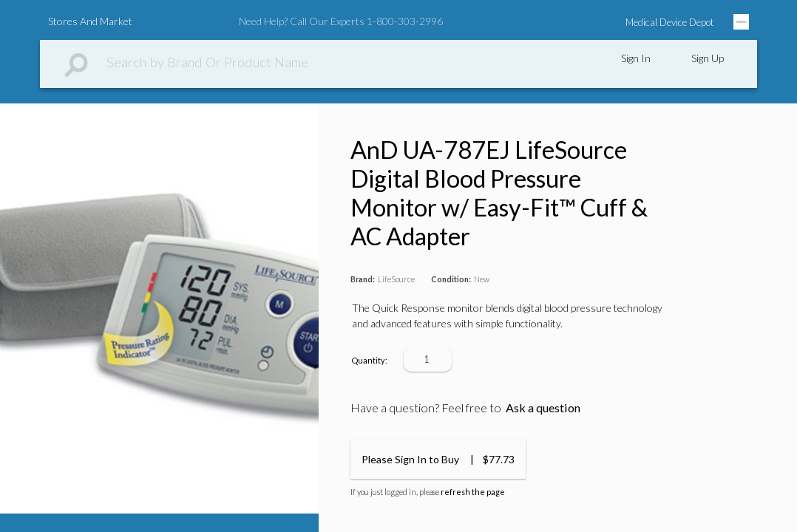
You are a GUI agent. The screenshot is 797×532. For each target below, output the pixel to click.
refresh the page (473, 492)
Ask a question (543, 407)
